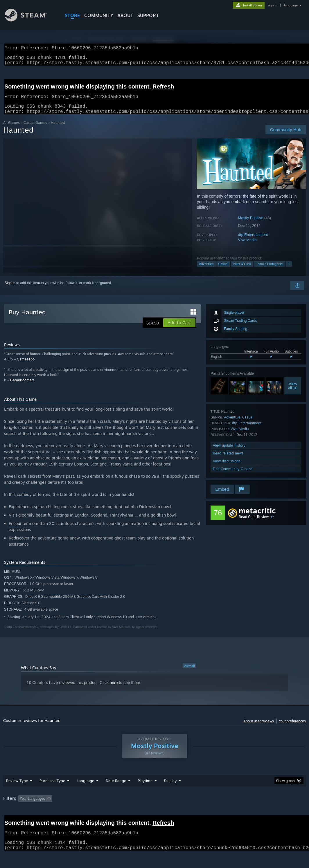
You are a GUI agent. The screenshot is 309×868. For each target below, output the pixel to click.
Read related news (228, 460)
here (114, 690)
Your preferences (292, 728)
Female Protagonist (269, 271)
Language (85, 788)
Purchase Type (52, 788)
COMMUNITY (99, 15)
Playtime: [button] (136, 806)
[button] (179, 330)
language (291, 5)
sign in (272, 5)
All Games (11, 130)
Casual (223, 271)
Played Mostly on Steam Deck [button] (177, 806)
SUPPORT (148, 15)
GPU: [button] (275, 806)
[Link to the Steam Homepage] (30, 20)
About (125, 15)
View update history (229, 452)
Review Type (17, 788)
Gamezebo (26, 366)
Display (170, 788)
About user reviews (259, 728)
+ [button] (289, 271)
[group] (155, 810)
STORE (72, 15)
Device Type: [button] (15, 813)
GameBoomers (22, 387)
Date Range (116, 788)
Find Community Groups (233, 476)
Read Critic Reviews (255, 524)
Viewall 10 (293, 393)
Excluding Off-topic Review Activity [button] (91, 806)
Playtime (145, 788)
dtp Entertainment (253, 242)
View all (189, 673)
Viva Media (247, 247)
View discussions (227, 468)
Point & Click (242, 271)
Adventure (206, 271)
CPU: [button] (256, 806)
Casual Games (35, 130)
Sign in (10, 290)
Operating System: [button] (226, 806)
